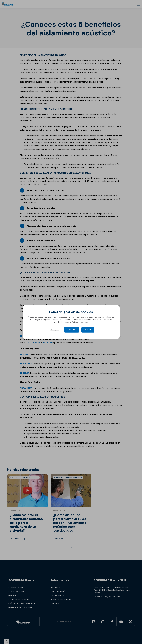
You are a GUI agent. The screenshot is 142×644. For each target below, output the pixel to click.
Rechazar (72, 330)
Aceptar (88, 330)
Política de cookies (80, 322)
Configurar (55, 330)
